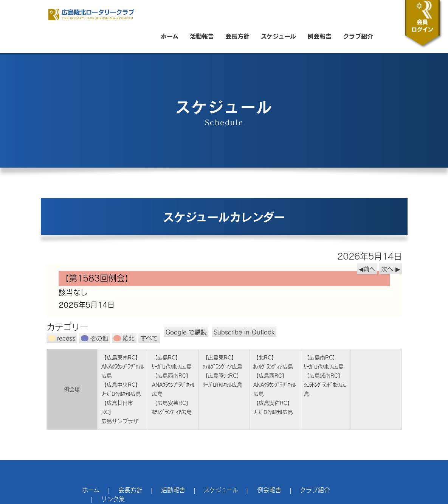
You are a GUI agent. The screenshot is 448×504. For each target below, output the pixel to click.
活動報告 (202, 36)
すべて (149, 338)
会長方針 (237, 36)
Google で (186, 332)
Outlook (244, 332)
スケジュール (278, 36)
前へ (369, 269)
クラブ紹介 (358, 36)
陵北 (124, 338)
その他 (95, 338)
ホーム (170, 36)
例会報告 (319, 36)
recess (62, 338)
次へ (387, 269)
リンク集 (113, 499)
